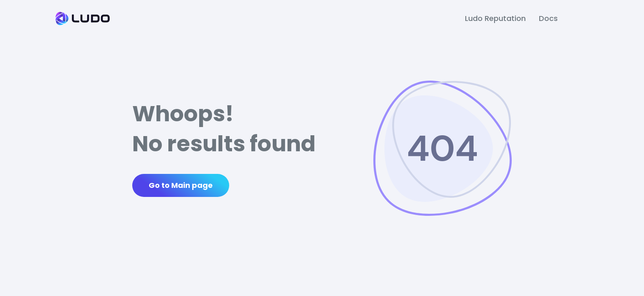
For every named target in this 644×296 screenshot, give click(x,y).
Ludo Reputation (495, 18)
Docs (548, 18)
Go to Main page (181, 185)
